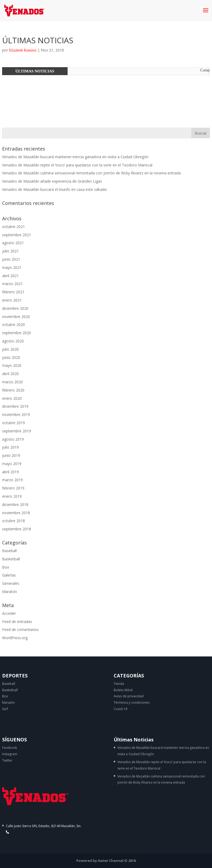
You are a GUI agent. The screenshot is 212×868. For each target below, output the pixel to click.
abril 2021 (10, 276)
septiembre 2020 (17, 333)
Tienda (119, 684)
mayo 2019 (12, 464)
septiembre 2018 (17, 529)
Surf (5, 709)
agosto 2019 (13, 439)
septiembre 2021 (17, 235)
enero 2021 (12, 300)
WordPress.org (15, 638)
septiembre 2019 (17, 431)
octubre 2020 (14, 325)
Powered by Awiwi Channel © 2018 (106, 861)
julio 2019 (10, 447)
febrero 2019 (13, 488)
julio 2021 (10, 251)
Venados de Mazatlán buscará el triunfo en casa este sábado (54, 189)
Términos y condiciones (132, 702)
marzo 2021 (12, 284)
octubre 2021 (14, 227)
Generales (11, 583)
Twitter (7, 760)
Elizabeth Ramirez (23, 50)
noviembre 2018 (16, 513)
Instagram (10, 754)
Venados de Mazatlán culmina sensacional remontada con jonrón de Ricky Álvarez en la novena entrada (91, 173)
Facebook (10, 748)
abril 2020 (10, 374)
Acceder (9, 613)
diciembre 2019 (15, 406)
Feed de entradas (17, 622)
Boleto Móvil (123, 690)
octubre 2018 (14, 521)
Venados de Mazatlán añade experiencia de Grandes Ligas (52, 181)
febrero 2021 (13, 292)
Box (6, 567)
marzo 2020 (12, 382)
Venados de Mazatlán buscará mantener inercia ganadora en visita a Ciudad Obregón (75, 157)
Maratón (10, 592)
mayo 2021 (12, 267)
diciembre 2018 (15, 504)
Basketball (11, 559)
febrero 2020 (13, 390)
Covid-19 (120, 709)
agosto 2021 (13, 243)
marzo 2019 (12, 480)
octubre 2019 (14, 423)
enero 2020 (12, 398)
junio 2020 (11, 357)
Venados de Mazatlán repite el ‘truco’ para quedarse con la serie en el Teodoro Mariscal (77, 165)
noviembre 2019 (16, 414)
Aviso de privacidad (129, 696)
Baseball (9, 551)
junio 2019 (11, 455)
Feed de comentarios (20, 629)
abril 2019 (10, 472)
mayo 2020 (12, 365)
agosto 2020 (13, 341)
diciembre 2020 (15, 308)
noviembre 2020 (16, 317)
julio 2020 (10, 349)
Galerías (9, 575)
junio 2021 (11, 259)
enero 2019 (12, 496)
